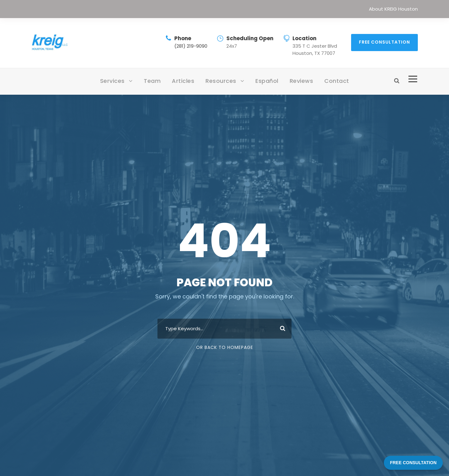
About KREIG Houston (393, 9)
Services (112, 81)
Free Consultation (384, 42)
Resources (221, 81)
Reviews (302, 81)
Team (152, 81)
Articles (183, 81)
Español (267, 81)
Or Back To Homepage (225, 347)
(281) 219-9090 (191, 46)
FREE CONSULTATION (413, 463)
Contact (337, 81)
